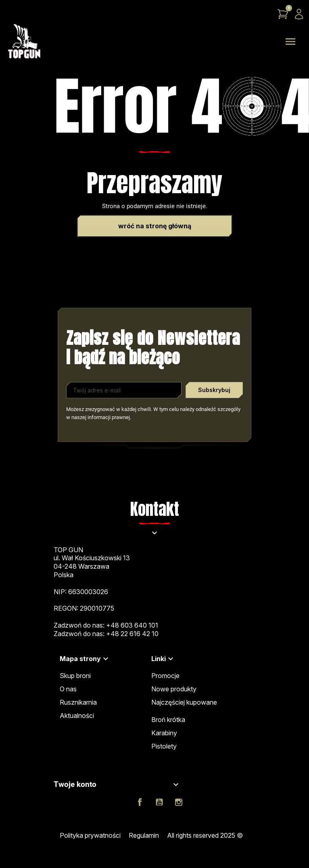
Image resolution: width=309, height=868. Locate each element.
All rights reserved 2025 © (205, 835)
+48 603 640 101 (132, 625)
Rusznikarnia (78, 702)
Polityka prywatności (90, 835)
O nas (68, 689)
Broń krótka (168, 720)
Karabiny (164, 733)
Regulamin (144, 835)
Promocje (165, 676)
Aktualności (77, 716)
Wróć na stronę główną (155, 226)
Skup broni (75, 676)
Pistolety (164, 746)
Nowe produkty (174, 689)
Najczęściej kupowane (184, 702)
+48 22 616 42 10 (132, 634)
